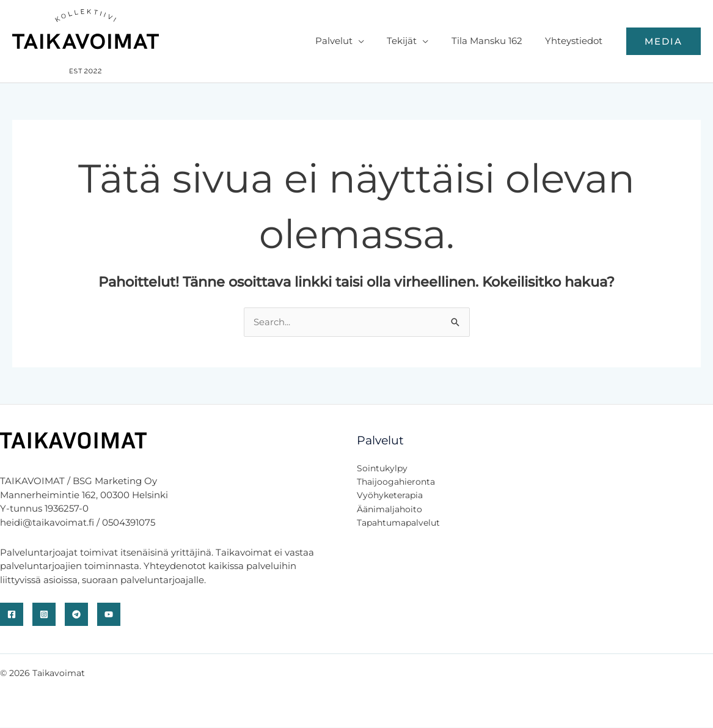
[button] (664, 41)
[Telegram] (76, 615)
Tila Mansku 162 (494, 41)
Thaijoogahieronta (396, 482)
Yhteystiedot (576, 41)
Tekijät (413, 41)
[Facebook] (12, 615)
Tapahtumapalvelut (398, 523)
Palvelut (350, 41)
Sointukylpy (382, 468)
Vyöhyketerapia (390, 496)
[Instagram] (44, 615)
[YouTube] (109, 615)
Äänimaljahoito (389, 509)
